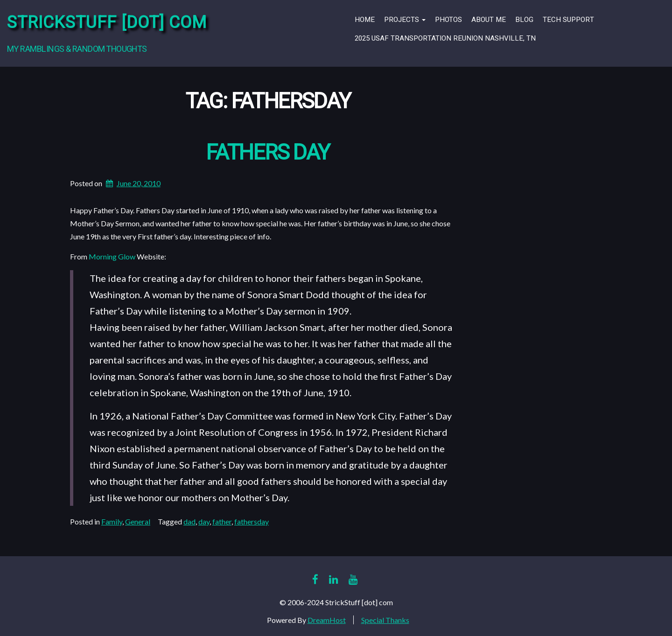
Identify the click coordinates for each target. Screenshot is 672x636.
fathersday (252, 521)
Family (112, 521)
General (138, 521)
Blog (524, 20)
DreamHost (327, 620)
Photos (448, 20)
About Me (489, 20)
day (204, 521)
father (222, 521)
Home (365, 20)
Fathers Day (268, 153)
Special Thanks (385, 620)
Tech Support (568, 20)
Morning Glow (112, 256)
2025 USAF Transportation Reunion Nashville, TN (445, 38)
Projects (405, 20)
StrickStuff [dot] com (107, 23)
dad (189, 521)
